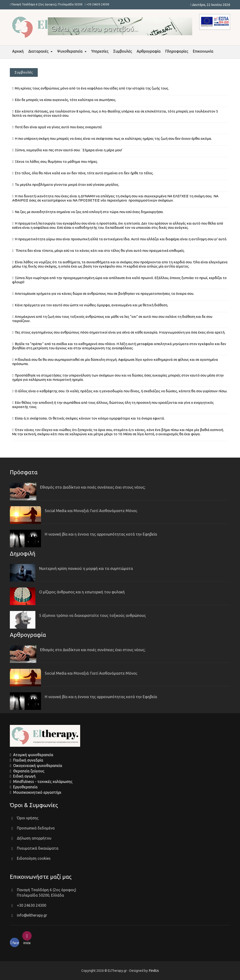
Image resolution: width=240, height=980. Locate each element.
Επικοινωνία (203, 51)
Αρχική (18, 51)
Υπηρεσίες (100, 51)
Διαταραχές (38, 51)
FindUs (154, 971)
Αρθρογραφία (149, 51)
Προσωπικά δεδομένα (36, 828)
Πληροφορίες (177, 51)
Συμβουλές (123, 51)
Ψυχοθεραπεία (70, 51)
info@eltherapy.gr (32, 915)
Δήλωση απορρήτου (34, 838)
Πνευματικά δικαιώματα (38, 848)
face (14, 943)
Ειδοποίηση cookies (34, 858)
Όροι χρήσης (28, 818)
